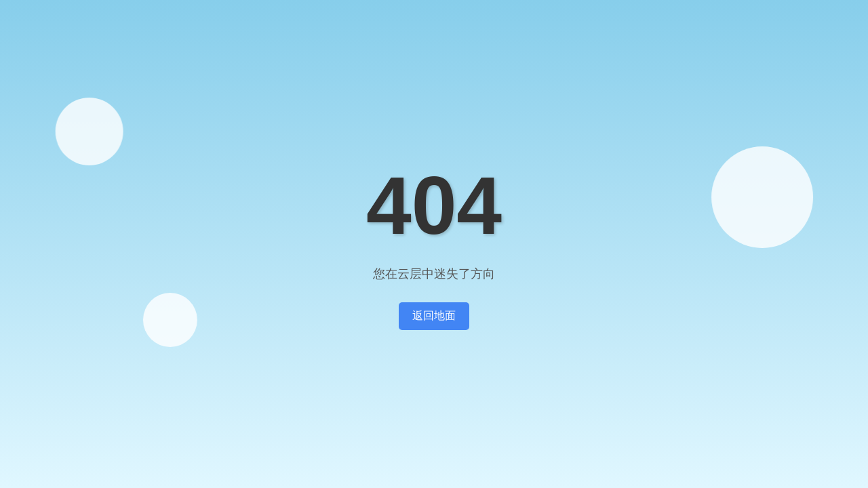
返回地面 (434, 316)
